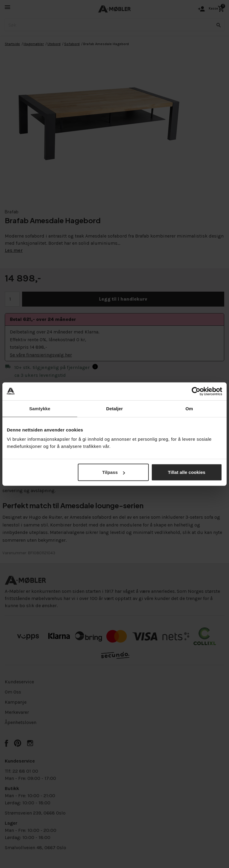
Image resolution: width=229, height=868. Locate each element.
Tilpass (114, 472)
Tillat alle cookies (187, 472)
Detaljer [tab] (114, 408)
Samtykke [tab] (40, 408)
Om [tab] (189, 408)
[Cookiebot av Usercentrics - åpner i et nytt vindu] (196, 391)
